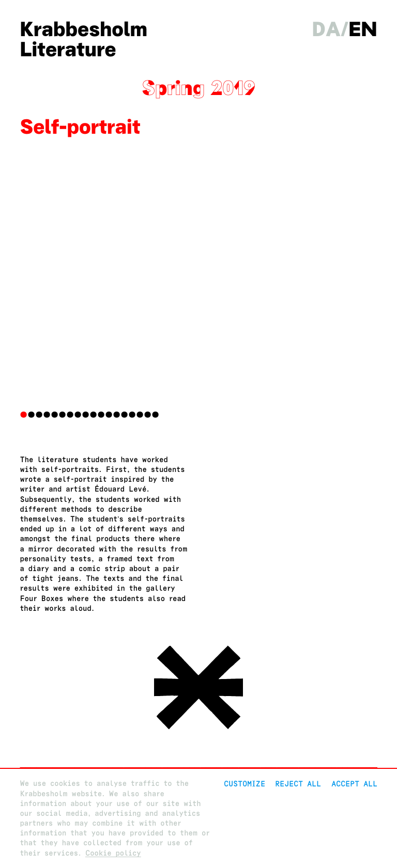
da (327, 29)
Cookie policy (113, 853)
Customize (245, 784)
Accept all (354, 784)
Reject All (298, 784)
